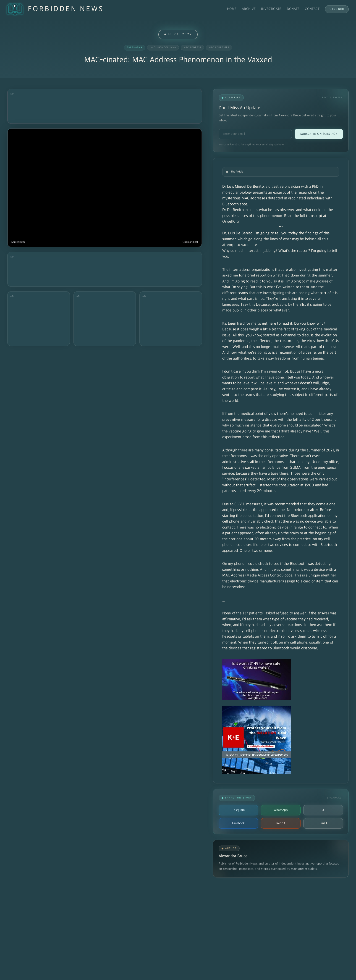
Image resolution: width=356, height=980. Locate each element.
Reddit (281, 823)
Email (323, 823)
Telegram (238, 810)
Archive (249, 9)
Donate (293, 9)
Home (232, 9)
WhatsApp (281, 810)
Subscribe (337, 9)
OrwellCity (231, 222)
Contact (312, 9)
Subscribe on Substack (319, 134)
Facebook (238, 823)
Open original (190, 242)
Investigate (271, 9)
